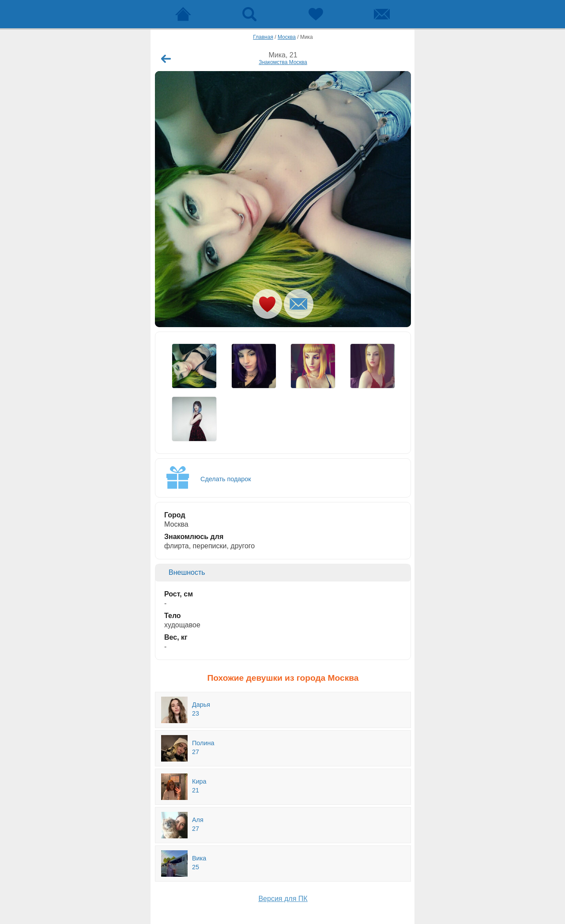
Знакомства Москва (283, 62)
